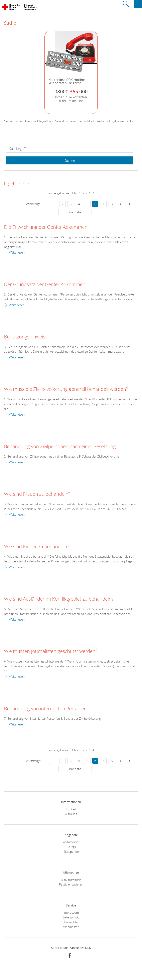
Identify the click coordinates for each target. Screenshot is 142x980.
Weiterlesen (17, 252)
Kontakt (71, 809)
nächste (75, 212)
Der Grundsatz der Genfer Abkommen (45, 285)
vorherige (33, 204)
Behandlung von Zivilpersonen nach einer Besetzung (60, 447)
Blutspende (71, 852)
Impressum (71, 912)
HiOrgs (71, 847)
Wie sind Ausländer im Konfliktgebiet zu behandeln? (59, 599)
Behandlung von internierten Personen (45, 709)
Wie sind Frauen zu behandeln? (37, 494)
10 (129, 204)
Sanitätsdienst (71, 842)
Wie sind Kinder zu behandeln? (37, 547)
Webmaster (71, 927)
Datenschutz (71, 917)
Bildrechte (71, 922)
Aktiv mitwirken (71, 880)
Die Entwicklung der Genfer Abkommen (46, 227)
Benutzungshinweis (25, 337)
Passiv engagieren (71, 884)
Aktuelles (71, 814)
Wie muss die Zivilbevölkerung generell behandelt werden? (66, 389)
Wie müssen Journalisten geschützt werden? (51, 651)
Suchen (70, 161)
